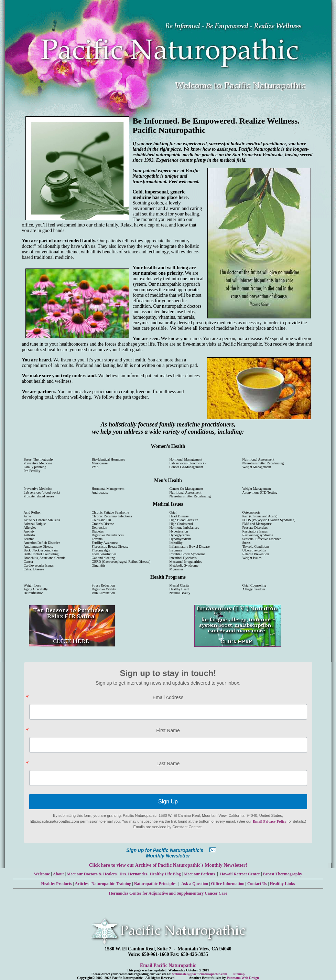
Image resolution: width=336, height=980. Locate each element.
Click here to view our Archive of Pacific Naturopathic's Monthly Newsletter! (168, 865)
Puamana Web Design (243, 978)
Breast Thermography (283, 874)
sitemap (239, 974)
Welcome (42, 874)
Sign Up (168, 802)
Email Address (168, 697)
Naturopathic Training (111, 884)
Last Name (168, 763)
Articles (82, 884)
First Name (168, 730)
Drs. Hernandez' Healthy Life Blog (150, 874)
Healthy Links (282, 884)
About (58, 874)
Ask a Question (195, 884)
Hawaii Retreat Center (240, 874)
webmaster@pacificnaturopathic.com (200, 974)
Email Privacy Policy (270, 821)
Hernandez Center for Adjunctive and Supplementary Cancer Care (168, 893)
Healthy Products (57, 884)
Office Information (228, 884)
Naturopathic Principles (155, 884)
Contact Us (257, 884)
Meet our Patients (199, 874)
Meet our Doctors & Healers (92, 874)
